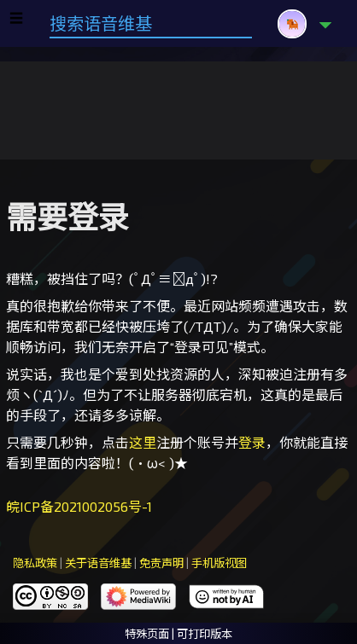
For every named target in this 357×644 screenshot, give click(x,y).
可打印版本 (205, 634)
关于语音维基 (98, 563)
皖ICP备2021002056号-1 (79, 506)
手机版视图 (219, 563)
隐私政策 (35, 563)
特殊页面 (147, 634)
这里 (143, 442)
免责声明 (161, 563)
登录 (252, 442)
